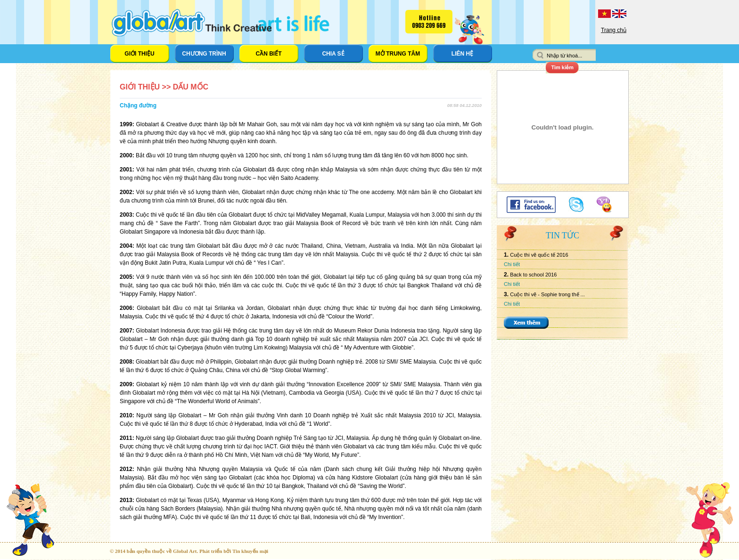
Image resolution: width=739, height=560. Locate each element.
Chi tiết (512, 264)
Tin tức (562, 235)
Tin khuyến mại (250, 551)
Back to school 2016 (533, 275)
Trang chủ (614, 30)
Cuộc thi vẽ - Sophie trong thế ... (547, 294)
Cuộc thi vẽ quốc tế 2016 (539, 255)
